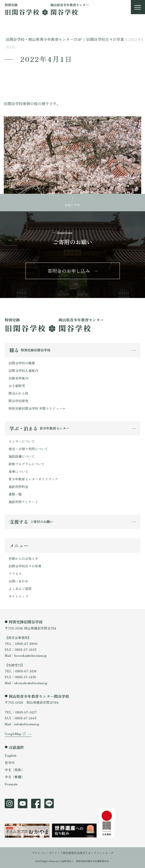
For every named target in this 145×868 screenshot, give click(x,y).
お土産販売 (17, 386)
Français (11, 784)
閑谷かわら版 (18, 393)
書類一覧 (15, 494)
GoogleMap (13, 734)
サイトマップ (18, 596)
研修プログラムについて (27, 464)
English (10, 755)
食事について (18, 471)
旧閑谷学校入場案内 (23, 371)
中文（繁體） (15, 777)
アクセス (15, 574)
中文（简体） (15, 770)
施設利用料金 (18, 487)
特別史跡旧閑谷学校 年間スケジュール (37, 408)
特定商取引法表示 (74, 853)
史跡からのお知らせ (23, 558)
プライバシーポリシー (46, 853)
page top (72, 204)
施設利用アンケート (23, 502)
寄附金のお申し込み (69, 271)
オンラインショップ (101, 853)
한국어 (10, 762)
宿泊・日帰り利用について (28, 449)
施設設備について (22, 456)
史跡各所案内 (18, 378)
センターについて (22, 441)
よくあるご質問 (20, 589)
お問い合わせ (18, 581)
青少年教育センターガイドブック (33, 479)
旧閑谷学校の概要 (22, 363)
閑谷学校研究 (18, 401)
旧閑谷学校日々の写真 (25, 566)
